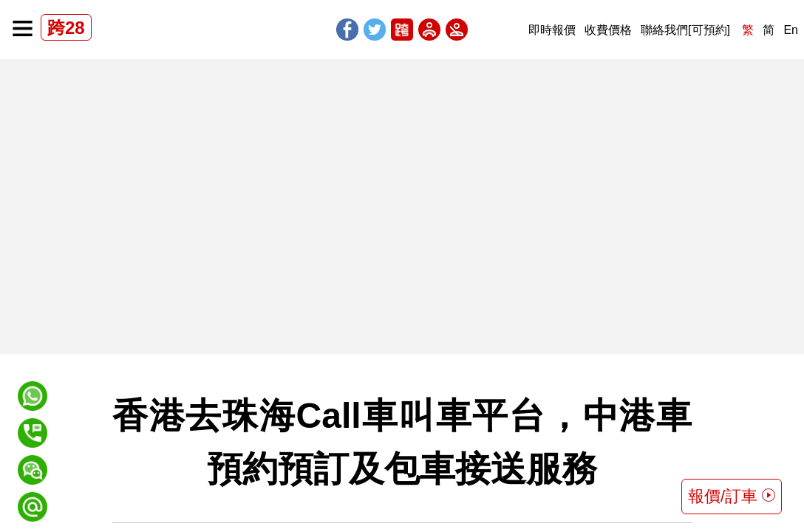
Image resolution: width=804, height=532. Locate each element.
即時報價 (552, 30)
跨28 (66, 28)
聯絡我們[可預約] (685, 30)
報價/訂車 (732, 496)
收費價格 (608, 30)
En (791, 30)
